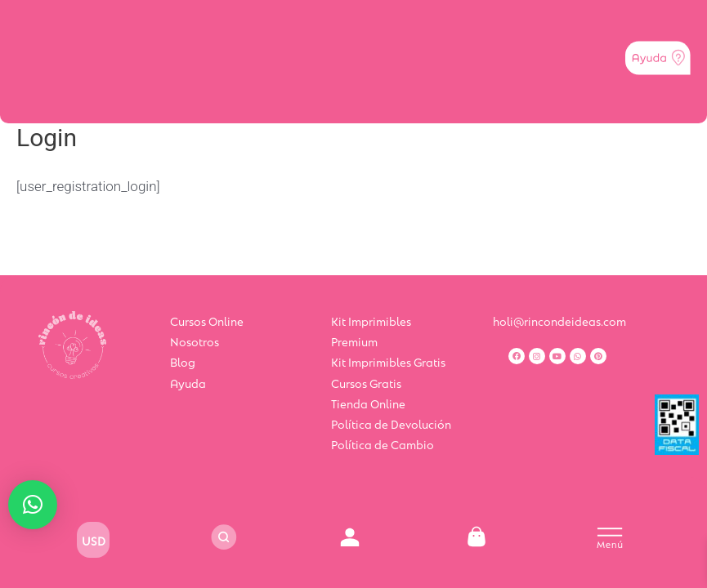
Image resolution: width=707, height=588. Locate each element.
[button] (33, 505)
